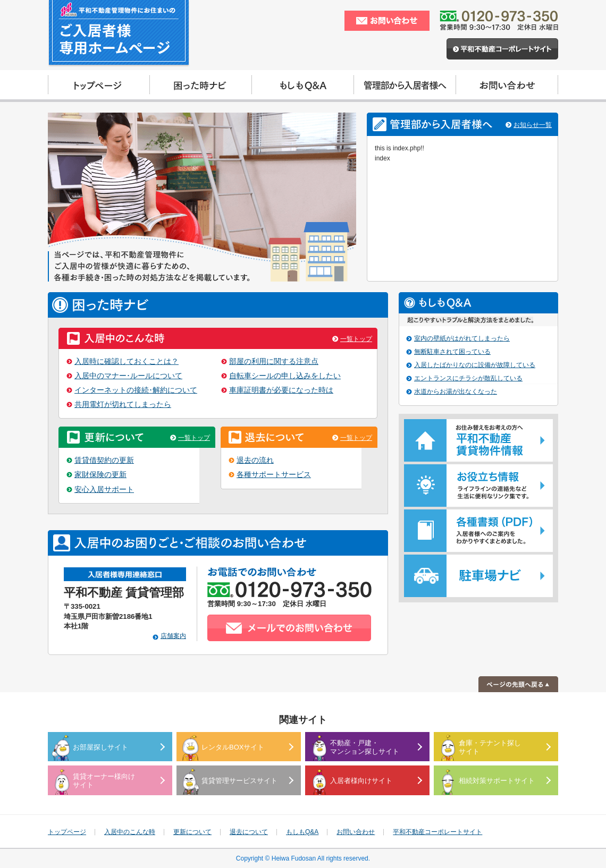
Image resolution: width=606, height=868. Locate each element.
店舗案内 (173, 636)
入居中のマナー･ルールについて (128, 376)
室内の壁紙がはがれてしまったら (462, 338)
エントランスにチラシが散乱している (468, 378)
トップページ (67, 832)
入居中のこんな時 (130, 832)
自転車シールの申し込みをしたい (285, 376)
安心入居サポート (104, 490)
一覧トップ (356, 339)
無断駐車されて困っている (452, 352)
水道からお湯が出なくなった (456, 392)
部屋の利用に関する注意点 (274, 361)
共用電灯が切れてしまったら (123, 405)
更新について (192, 832)
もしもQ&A (302, 832)
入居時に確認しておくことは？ (127, 361)
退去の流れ (255, 460)
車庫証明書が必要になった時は (281, 390)
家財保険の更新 (100, 475)
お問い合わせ (356, 832)
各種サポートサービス (274, 475)
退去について (249, 832)
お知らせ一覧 (533, 125)
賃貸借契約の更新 (104, 460)
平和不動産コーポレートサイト (437, 832)
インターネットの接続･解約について (136, 390)
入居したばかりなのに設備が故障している (475, 365)
